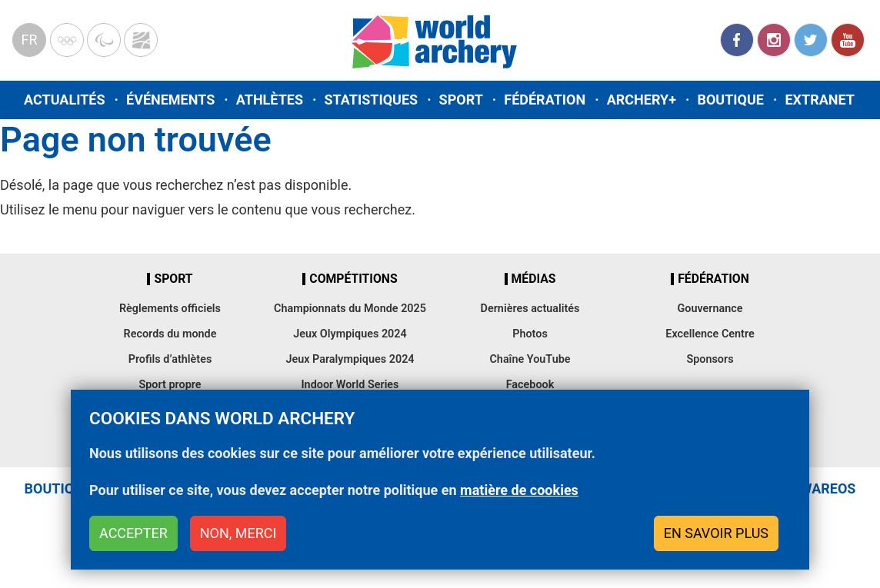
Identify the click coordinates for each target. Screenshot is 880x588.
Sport (461, 100)
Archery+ (642, 100)
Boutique (730, 100)
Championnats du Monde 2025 (350, 309)
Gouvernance (710, 309)
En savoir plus (716, 537)
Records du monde (170, 334)
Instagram (774, 40)
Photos (530, 334)
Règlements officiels (170, 309)
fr (29, 40)
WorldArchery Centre (141, 40)
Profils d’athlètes (170, 359)
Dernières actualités (530, 309)
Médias (534, 279)
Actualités (65, 100)
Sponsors (710, 359)
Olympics (67, 40)
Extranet (819, 100)
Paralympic (104, 40)
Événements (170, 100)
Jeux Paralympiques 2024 (350, 359)
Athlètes (270, 100)
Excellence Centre (710, 334)
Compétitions (353, 279)
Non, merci (238, 537)
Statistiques (371, 100)
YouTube (848, 40)
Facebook (737, 40)
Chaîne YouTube (530, 359)
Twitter (811, 40)
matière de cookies (519, 495)
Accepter (133, 537)
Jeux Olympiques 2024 (350, 334)
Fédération (545, 100)
